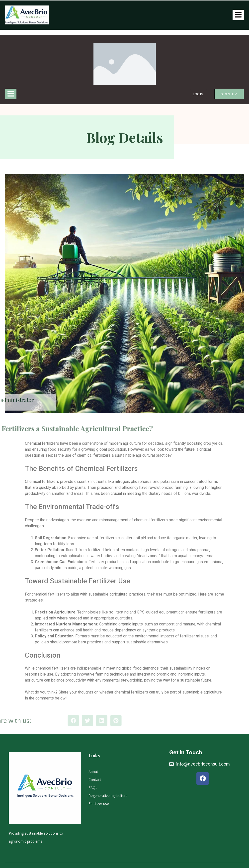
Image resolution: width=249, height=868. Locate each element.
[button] (103, 721)
